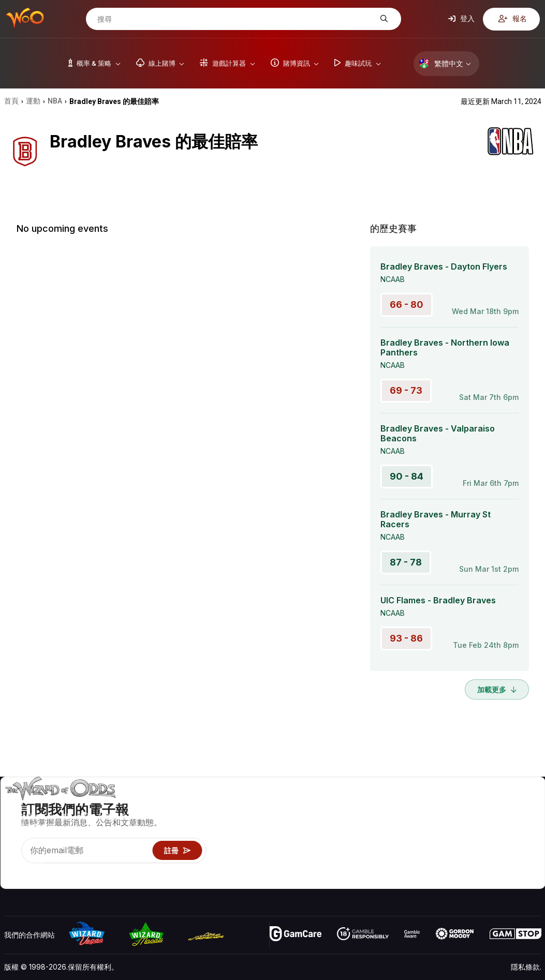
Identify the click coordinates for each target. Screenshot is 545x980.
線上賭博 (404, 865)
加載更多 (497, 689)
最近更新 (482, 850)
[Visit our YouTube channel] (13, 868)
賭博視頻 (527, 805)
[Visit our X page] (36, 868)
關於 (475, 805)
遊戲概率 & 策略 (416, 805)
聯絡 (475, 820)
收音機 (479, 865)
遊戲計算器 (408, 820)
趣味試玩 (404, 850)
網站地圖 (527, 835)
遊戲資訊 (404, 835)
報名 (513, 19)
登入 (461, 19)
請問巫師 (404, 880)
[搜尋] (235, 19)
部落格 (523, 820)
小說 (520, 850)
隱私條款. (526, 967)
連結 (475, 835)
